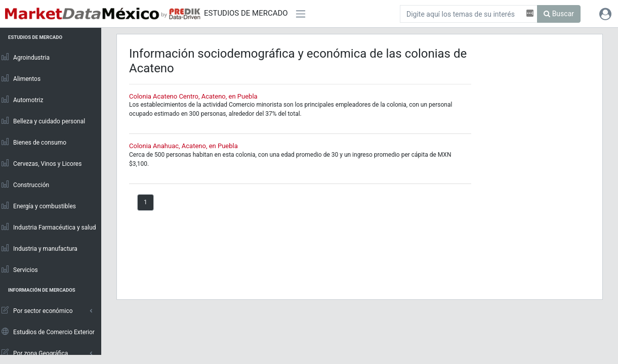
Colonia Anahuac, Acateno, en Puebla (183, 146)
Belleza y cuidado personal (43, 121)
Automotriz (22, 100)
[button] (605, 14)
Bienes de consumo (33, 142)
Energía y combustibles (38, 206)
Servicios (19, 269)
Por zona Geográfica (34, 353)
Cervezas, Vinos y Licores (41, 163)
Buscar (559, 14)
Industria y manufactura (39, 248)
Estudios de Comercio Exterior (48, 332)
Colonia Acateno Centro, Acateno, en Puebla (193, 96)
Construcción (25, 185)
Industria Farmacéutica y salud (48, 227)
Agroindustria (25, 57)
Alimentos (20, 78)
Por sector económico (37, 310)
